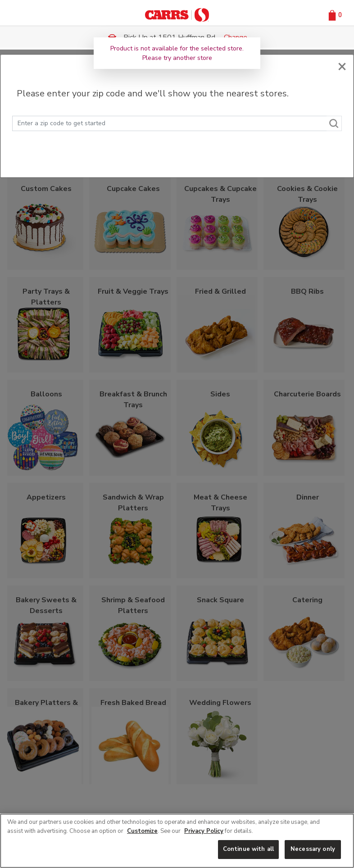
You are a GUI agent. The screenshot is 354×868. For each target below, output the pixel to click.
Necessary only (313, 849)
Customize (142, 831)
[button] (334, 15)
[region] (177, 841)
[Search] (334, 123)
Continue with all (248, 849)
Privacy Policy (204, 831)
